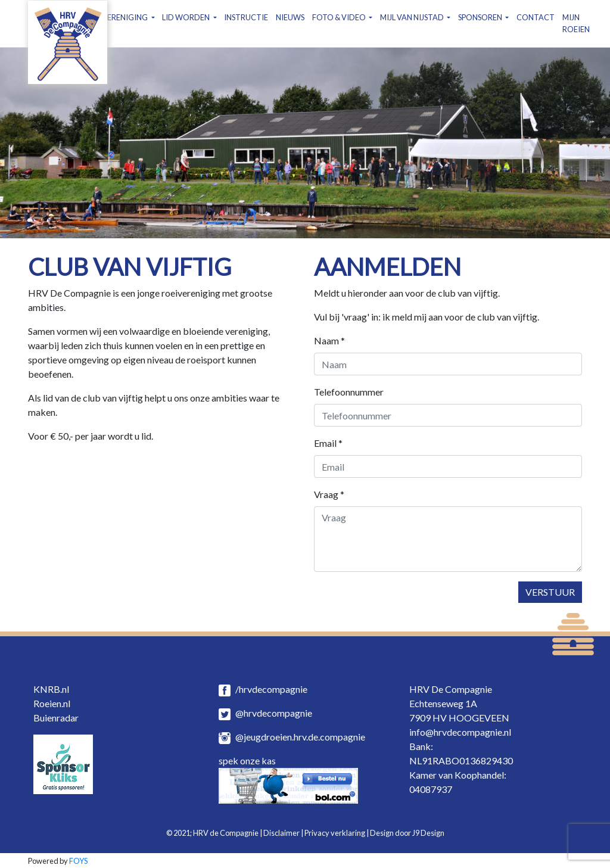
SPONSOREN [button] (481, 17)
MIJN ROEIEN (576, 23)
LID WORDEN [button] (186, 17)
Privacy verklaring (335, 833)
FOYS (78, 861)
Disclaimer (281, 833)
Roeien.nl (52, 703)
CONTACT (536, 17)
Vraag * (329, 494)
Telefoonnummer (349, 392)
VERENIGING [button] (125, 17)
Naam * (329, 340)
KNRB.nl (51, 689)
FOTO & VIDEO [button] (340, 17)
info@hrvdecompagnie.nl (460, 732)
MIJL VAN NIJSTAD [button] (413, 17)
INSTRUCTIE (246, 17)
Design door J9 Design (407, 833)
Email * (328, 443)
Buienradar (56, 718)
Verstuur (550, 592)
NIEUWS (290, 17)
